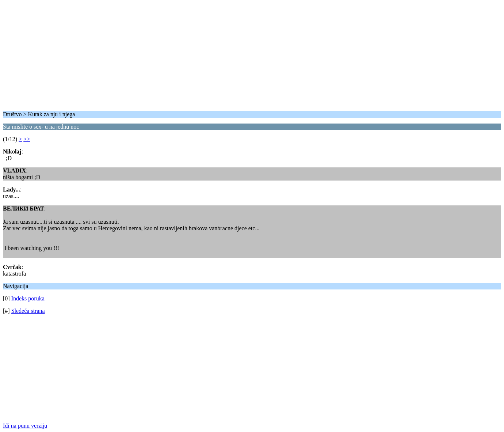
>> (27, 139)
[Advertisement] (222, 54)
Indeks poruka (28, 298)
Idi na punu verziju (25, 426)
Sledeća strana (28, 311)
